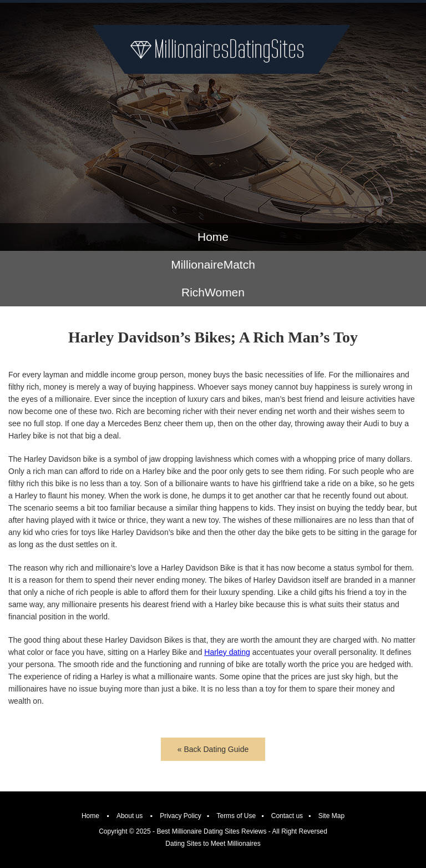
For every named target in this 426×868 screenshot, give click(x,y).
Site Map (331, 816)
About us (130, 816)
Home (213, 237)
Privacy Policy (181, 816)
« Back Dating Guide (213, 749)
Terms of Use (236, 816)
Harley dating (227, 652)
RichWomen (213, 292)
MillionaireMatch (213, 264)
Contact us (287, 816)
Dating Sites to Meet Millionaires (213, 844)
